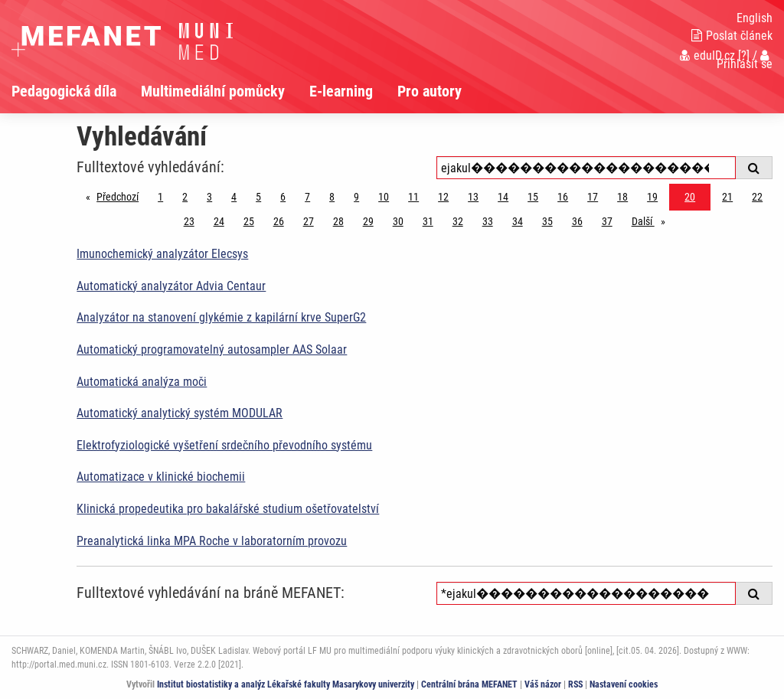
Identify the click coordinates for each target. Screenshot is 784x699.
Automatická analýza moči (142, 382)
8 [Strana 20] (332, 197)
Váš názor (543, 684)
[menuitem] (76, 91)
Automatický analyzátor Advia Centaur (171, 286)
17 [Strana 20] (593, 197)
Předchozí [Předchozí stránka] (121, 196)
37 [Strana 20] (607, 221)
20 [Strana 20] (690, 197)
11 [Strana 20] (413, 197)
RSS (575, 684)
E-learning (341, 91)
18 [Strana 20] (622, 197)
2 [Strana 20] (185, 197)
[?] (744, 56)
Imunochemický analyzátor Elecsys (162, 254)
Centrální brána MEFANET (469, 684)
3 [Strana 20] (209, 197)
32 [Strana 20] (458, 221)
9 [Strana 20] (356, 197)
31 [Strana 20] (428, 221)
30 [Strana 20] (398, 221)
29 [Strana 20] (368, 221)
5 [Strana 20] (258, 197)
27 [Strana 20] (309, 221)
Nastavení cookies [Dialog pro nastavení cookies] (624, 684)
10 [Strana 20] (384, 197)
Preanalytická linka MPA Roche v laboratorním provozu (212, 541)
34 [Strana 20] (518, 221)
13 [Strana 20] (473, 197)
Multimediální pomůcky (213, 91)
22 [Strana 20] (757, 197)
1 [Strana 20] (160, 197)
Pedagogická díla (64, 91)
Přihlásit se (745, 60)
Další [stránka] (652, 220)
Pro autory (430, 91)
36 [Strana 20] (577, 221)
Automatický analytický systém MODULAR (180, 413)
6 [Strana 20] (283, 197)
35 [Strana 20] (547, 221)
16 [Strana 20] (563, 197)
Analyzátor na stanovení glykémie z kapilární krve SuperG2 (221, 317)
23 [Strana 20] (189, 221)
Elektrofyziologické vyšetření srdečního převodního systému (224, 445)
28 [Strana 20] (338, 221)
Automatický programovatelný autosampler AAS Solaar (212, 349)
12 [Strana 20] (443, 197)
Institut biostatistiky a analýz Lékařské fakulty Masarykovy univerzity (286, 684)
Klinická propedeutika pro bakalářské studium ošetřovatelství (228, 509)
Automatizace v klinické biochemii (161, 477)
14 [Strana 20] (503, 197)
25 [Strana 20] (249, 221)
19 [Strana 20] (652, 197)
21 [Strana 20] (727, 197)
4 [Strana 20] (234, 197)
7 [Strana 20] (307, 197)
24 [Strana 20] (219, 221)
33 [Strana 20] (488, 221)
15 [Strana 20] (533, 197)
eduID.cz (707, 56)
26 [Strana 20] (279, 221)
